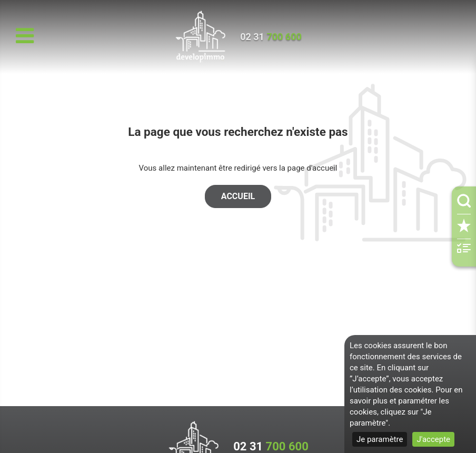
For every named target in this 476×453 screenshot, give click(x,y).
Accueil (238, 196)
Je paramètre (380, 439)
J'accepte (433, 439)
